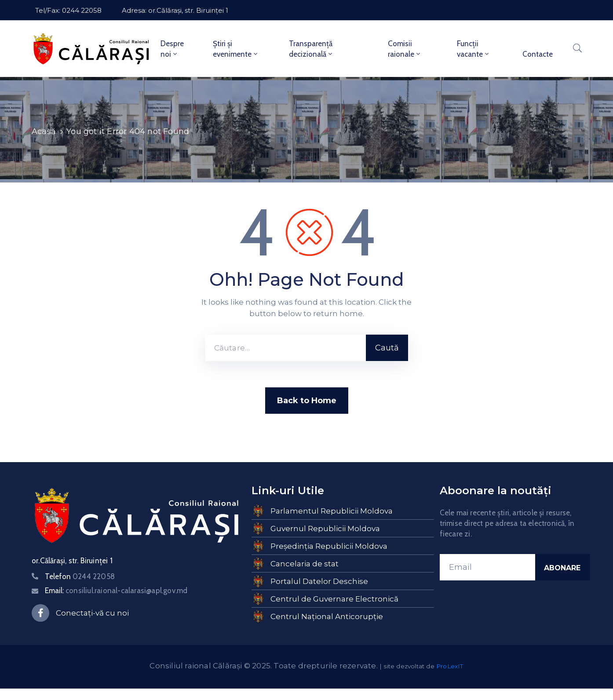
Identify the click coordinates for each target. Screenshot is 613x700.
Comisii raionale (405, 49)
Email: (116, 591)
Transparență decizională (311, 49)
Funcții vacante (474, 49)
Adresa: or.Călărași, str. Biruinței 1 (175, 10)
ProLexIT (450, 666)
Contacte (538, 54)
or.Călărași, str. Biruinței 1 (72, 561)
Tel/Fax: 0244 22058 (68, 10)
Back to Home (307, 401)
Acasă (44, 131)
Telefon (80, 576)
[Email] (487, 567)
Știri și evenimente (236, 49)
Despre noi (172, 49)
